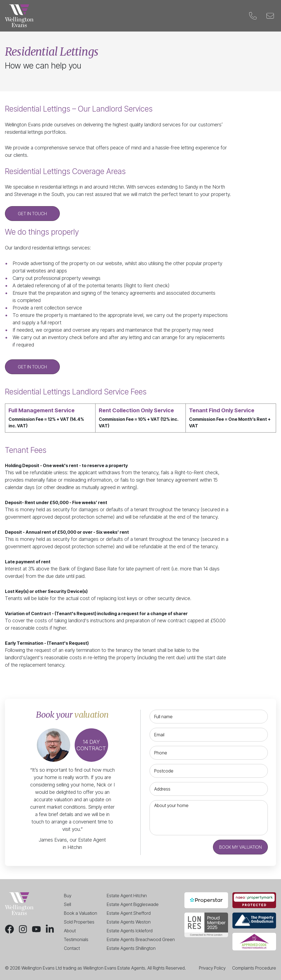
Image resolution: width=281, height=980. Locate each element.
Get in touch (32, 214)
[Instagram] (23, 929)
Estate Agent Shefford (129, 913)
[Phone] (253, 16)
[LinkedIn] (50, 929)
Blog (203, 16)
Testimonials (76, 939)
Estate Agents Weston (129, 922)
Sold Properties (79, 922)
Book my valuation (241, 847)
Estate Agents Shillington (131, 948)
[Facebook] (9, 929)
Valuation (152, 16)
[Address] (209, 789)
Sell (91, 16)
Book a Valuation (81, 913)
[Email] (270, 16)
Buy (72, 16)
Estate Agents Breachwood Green (141, 939)
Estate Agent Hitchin (127, 896)
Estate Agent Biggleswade (133, 904)
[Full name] (209, 717)
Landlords (118, 16)
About (70, 931)
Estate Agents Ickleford (130, 931)
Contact (228, 16)
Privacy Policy (212, 968)
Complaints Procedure (254, 968)
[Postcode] (209, 771)
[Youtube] (36, 929)
